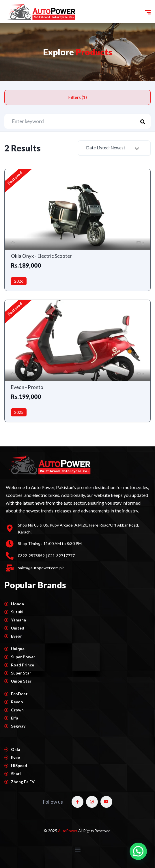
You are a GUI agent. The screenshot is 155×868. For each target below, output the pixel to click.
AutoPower (68, 831)
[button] (77, 850)
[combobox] (114, 148)
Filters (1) (77, 97)
